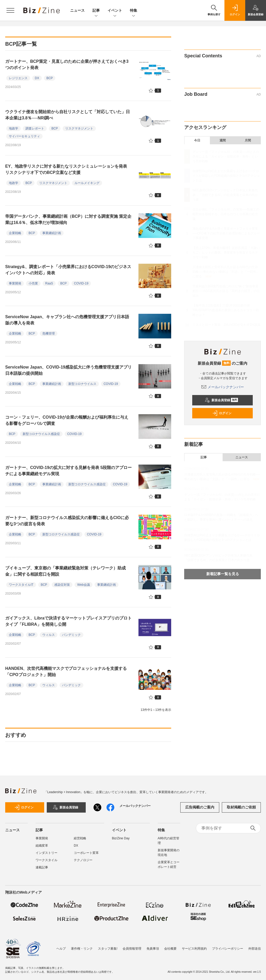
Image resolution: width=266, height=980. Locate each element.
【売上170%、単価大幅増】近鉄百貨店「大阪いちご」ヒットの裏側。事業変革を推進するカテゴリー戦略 (226, 253)
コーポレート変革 (86, 853)
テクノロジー (83, 860)
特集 (134, 11)
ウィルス (49, 635)
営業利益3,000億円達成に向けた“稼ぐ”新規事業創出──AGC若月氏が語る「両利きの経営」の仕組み (226, 291)
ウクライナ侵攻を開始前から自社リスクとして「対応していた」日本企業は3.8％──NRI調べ (68, 115)
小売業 (33, 283)
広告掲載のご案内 (200, 807)
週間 (223, 140)
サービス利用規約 (194, 949)
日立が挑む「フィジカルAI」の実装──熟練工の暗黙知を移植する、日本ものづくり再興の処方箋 (226, 214)
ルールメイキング (87, 183)
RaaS (49, 283)
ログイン (222, 413)
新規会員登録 (221, 400)
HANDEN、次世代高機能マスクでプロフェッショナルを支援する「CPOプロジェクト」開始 (66, 672)
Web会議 (83, 585)
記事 (96, 11)
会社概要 (170, 949)
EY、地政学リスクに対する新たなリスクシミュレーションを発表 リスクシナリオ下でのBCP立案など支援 (68, 169)
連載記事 (42, 867)
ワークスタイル (46, 860)
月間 (248, 140)
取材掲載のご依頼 (241, 807)
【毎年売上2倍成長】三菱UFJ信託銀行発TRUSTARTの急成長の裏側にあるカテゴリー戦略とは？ (226, 310)
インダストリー (46, 853)
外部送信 (255, 949)
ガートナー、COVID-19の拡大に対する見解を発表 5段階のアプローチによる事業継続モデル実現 (68, 471)
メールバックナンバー (223, 387)
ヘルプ (61, 949)
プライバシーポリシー (228, 949)
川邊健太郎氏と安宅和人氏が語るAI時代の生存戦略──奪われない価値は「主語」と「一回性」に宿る (226, 272)
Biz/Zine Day (121, 838)
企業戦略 (15, 233)
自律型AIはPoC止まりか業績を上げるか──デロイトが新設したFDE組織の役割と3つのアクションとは (226, 176)
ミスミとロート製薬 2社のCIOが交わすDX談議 (226, 325)
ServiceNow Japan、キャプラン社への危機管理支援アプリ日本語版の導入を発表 (67, 320)
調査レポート (35, 128)
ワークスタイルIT (21, 585)
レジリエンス (18, 78)
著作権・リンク (82, 949)
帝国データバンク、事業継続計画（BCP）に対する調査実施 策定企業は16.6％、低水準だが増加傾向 (68, 219)
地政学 (14, 128)
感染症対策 (62, 585)
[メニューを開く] (10, 10)
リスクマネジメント (79, 128)
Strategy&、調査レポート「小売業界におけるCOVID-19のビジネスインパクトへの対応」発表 (68, 270)
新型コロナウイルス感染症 (41, 434)
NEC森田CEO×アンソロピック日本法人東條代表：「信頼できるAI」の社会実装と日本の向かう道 (225, 195)
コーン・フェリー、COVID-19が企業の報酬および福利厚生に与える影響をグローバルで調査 (67, 420)
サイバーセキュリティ (24, 136)
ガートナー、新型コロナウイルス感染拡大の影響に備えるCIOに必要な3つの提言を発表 (67, 521)
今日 (197, 140)
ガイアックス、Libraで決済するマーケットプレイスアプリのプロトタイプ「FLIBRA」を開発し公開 (68, 621)
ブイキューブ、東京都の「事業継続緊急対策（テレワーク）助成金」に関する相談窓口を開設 (65, 571)
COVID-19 (81, 283)
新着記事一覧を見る (223, 574)
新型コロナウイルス (82, 384)
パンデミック (71, 635)
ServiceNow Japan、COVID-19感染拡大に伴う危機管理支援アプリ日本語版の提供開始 (68, 370)
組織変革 (42, 846)
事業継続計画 (52, 233)
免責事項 (153, 949)
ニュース (77, 10)
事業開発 (15, 283)
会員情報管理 (132, 949)
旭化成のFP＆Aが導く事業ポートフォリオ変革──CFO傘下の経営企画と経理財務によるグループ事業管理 (226, 233)
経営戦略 (80, 838)
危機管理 (49, 334)
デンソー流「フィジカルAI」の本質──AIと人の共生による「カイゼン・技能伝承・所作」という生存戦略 (226, 156)
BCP (50, 78)
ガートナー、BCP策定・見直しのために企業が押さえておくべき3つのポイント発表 (67, 64)
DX (37, 78)
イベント (115, 11)
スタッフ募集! (108, 949)
